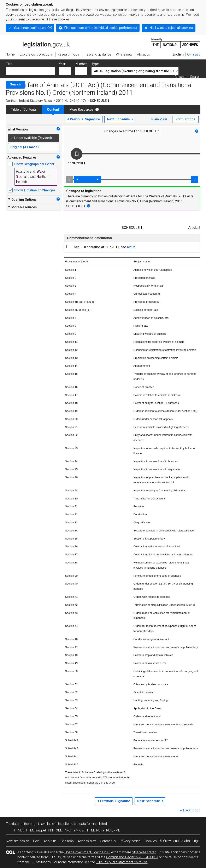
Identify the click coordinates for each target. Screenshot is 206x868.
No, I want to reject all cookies (171, 28)
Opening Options (22, 199)
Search (15, 84)
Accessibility (87, 841)
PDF (51, 830)
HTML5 (19, 830)
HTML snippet (36, 830)
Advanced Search (187, 77)
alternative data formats (81, 824)
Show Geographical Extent (34, 164)
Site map (67, 841)
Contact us (108, 841)
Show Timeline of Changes (35, 190)
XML (59, 830)
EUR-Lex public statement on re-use (122, 862)
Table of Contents (24, 110)
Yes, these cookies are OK (33, 28)
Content (53, 110)
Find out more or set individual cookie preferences (101, 28)
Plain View (159, 119)
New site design (17, 841)
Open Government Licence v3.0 (87, 852)
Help (36, 841)
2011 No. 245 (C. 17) (71, 101)
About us (50, 841)
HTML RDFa (96, 830)
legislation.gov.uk (38, 43)
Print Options (185, 119)
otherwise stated (144, 852)
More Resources (81, 110)
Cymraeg (194, 54)
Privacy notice (130, 841)
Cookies (151, 841)
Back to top (192, 810)
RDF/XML (113, 830)
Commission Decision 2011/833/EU (132, 857)
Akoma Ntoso (75, 830)
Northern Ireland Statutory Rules (29, 101)
